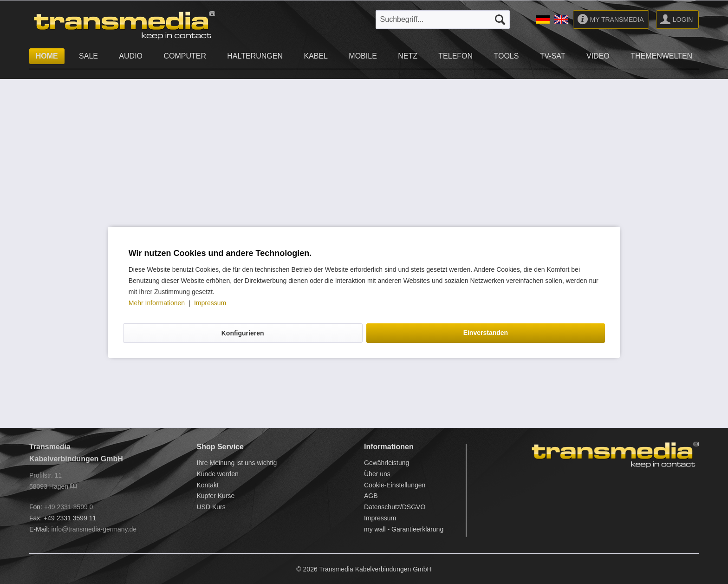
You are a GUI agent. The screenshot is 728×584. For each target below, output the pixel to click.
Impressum (210, 303)
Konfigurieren (243, 333)
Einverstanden (486, 333)
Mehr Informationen (158, 303)
